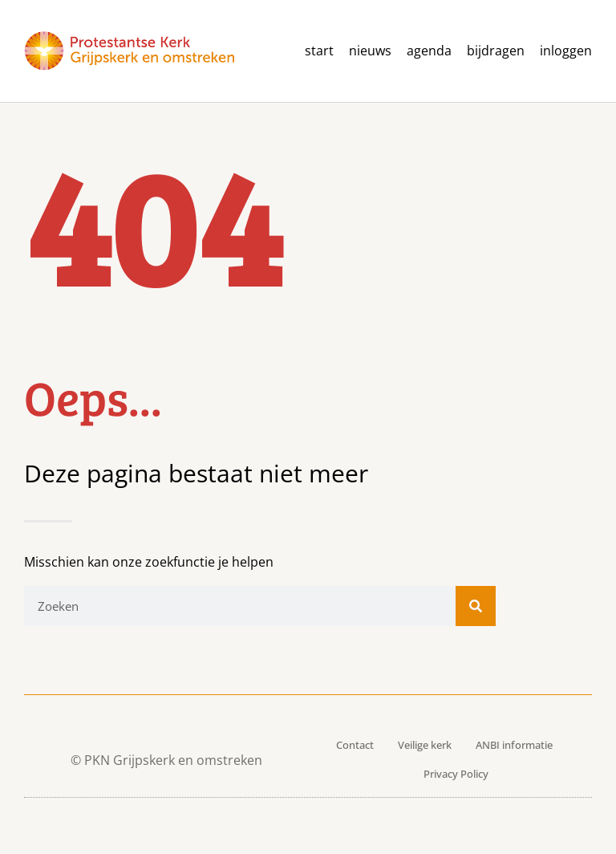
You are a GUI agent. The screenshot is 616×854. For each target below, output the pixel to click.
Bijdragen (496, 51)
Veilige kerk (425, 745)
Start (319, 51)
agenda (429, 51)
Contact (355, 745)
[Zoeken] (476, 606)
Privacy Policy (456, 774)
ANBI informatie (514, 745)
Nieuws (370, 51)
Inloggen (566, 51)
